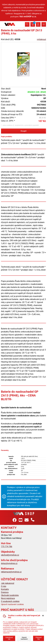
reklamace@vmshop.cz (11, 572)
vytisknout (41, 39)
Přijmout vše (39, 638)
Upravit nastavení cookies (12, 604)
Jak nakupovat (8, 583)
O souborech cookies (10, 601)
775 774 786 (7, 547)
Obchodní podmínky (10, 595)
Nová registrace (8, 598)
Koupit (24, 131)
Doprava (5, 592)
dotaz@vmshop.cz (9, 563)
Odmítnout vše (9, 638)
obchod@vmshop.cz (10, 555)
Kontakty (5, 589)
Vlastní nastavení (24, 638)
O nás (4, 586)
